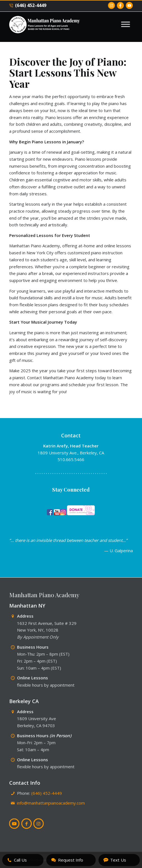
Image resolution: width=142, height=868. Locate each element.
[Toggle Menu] (126, 24)
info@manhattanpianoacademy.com (51, 803)
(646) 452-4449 (28, 5)
